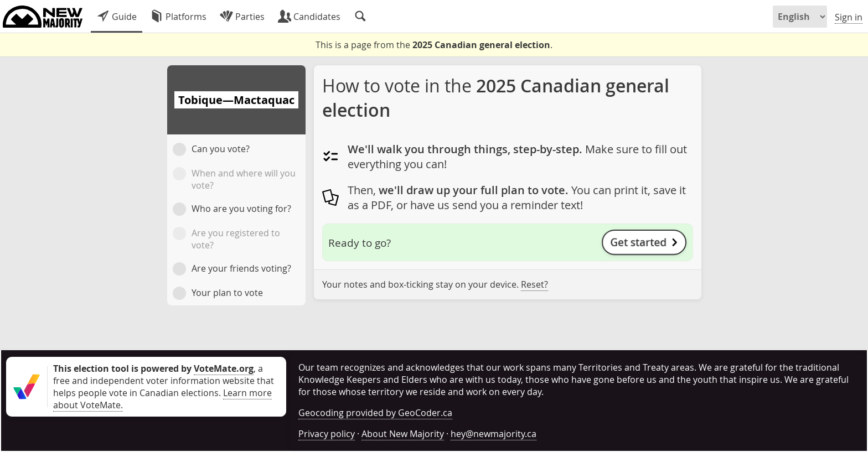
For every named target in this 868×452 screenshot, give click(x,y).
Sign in (849, 17)
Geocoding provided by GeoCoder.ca (375, 413)
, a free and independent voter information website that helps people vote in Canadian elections (164, 381)
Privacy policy (327, 434)
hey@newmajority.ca (494, 434)
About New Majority (403, 434)
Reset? (534, 284)
